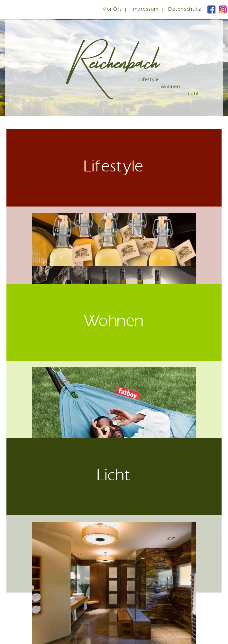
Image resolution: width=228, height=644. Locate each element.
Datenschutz (185, 9)
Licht (194, 94)
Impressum (145, 9)
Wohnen (170, 87)
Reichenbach (116, 59)
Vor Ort (112, 9)
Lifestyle (149, 80)
